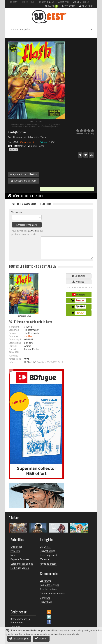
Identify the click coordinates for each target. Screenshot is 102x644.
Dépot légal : (15, 340)
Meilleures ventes (20, 568)
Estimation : (15, 343)
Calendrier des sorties (22, 564)
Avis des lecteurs (49, 589)
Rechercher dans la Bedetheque (20, 621)
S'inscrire (69, 6)
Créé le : (13, 362)
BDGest (14, 2)
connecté (33, 231)
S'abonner (45, 559)
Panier (52, 6)
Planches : (14, 356)
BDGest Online (46, 2)
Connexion (86, 6)
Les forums (46, 581)
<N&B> (28, 336)
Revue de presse (48, 564)
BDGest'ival (46, 602)
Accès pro (64, 2)
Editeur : (13, 346)
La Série (39, 196)
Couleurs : (14, 336)
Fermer (41, 638)
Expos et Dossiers (20, 559)
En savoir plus (19, 638)
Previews (15, 551)
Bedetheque (28, 2)
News (13, 555)
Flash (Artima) (17, 132)
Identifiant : (14, 327)
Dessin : (13, 333)
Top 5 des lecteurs (49, 585)
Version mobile (81, 2)
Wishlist (79, 282)
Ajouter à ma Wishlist (23, 181)
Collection (79, 276)
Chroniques (16, 547)
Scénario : (14, 330)
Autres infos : (15, 359)
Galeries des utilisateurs (52, 594)
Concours (45, 598)
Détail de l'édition (23, 196)
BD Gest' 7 (45, 547)
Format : (13, 349)
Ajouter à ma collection (24, 174)
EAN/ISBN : (14, 352)
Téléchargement (49, 555)
